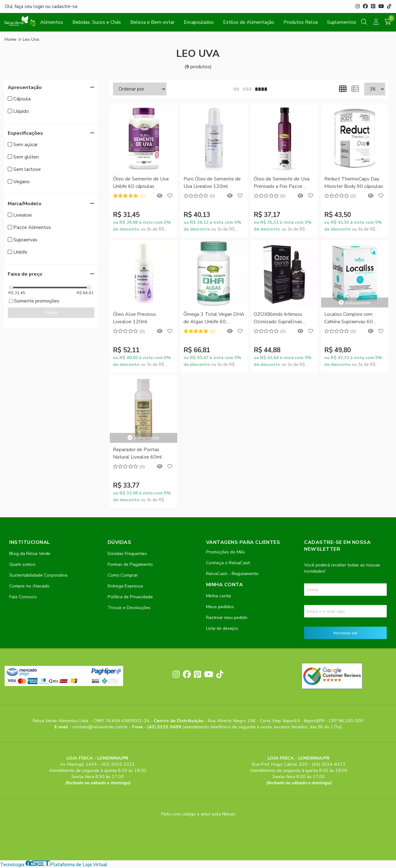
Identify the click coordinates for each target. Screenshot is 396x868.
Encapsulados (199, 22)
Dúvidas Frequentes (127, 553)
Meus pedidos (220, 607)
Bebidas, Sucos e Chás (97, 22)
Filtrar (51, 313)
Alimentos (52, 22)
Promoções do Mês (226, 552)
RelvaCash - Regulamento (232, 574)
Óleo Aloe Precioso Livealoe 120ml (134, 318)
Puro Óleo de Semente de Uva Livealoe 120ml (212, 183)
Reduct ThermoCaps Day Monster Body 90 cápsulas (354, 183)
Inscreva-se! (345, 633)
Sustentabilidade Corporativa (38, 575)
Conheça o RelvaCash (228, 563)
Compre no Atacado (29, 586)
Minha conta (218, 596)
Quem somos (22, 564)
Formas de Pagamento (130, 564)
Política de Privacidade (130, 597)
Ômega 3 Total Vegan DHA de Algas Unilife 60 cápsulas (214, 318)
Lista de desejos (222, 628)
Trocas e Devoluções (129, 608)
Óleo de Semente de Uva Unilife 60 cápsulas (141, 183)
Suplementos (342, 22)
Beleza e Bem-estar (152, 22)
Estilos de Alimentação (249, 22)
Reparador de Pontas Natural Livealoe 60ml (138, 453)
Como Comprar (123, 575)
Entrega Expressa (125, 586)
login (39, 6)
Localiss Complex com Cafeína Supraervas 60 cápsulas (349, 318)
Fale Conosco (23, 597)
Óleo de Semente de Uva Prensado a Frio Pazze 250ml (282, 183)
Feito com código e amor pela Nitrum (198, 814)
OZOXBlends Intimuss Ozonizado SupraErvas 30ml (278, 318)
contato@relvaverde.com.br (101, 727)
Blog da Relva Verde (30, 553)
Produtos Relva (301, 22)
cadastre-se (65, 6)
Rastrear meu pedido (227, 617)
